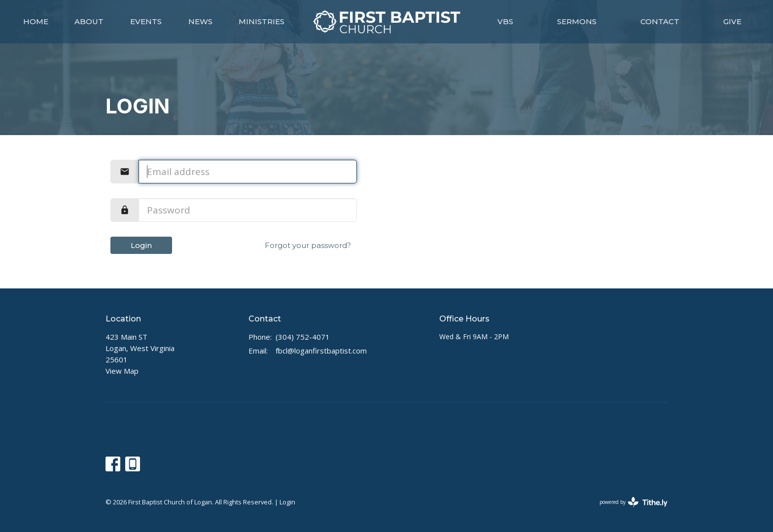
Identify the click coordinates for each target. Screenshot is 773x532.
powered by (633, 502)
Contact (660, 21)
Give (732, 21)
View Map (122, 371)
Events (146, 21)
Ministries (262, 21)
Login (141, 245)
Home (36, 21)
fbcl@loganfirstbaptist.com (321, 351)
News (200, 21)
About (89, 21)
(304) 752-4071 (303, 337)
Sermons (577, 21)
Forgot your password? (308, 245)
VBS (505, 21)
